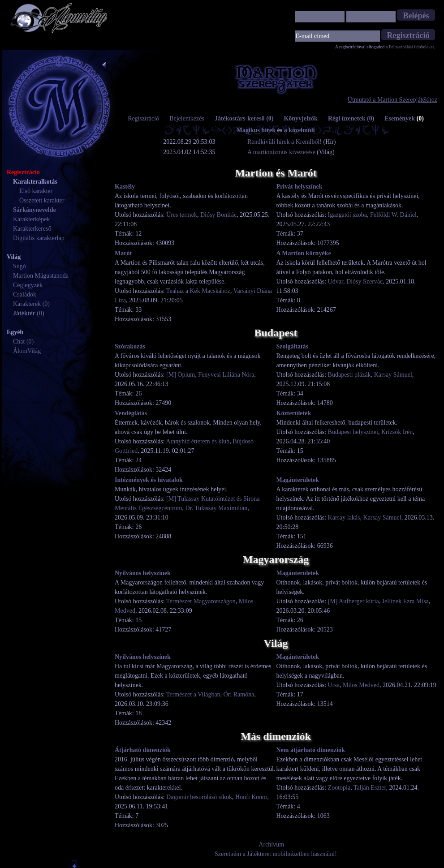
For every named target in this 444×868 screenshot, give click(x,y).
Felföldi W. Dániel (393, 215)
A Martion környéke (304, 253)
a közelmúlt (300, 130)
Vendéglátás (131, 413)
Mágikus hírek (256, 130)
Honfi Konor (251, 797)
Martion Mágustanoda (41, 276)
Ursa (334, 685)
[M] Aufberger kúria (353, 601)
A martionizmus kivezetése (281, 152)
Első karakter (36, 191)
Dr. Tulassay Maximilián (216, 508)
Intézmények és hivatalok (149, 480)
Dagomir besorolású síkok (199, 797)
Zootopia (339, 788)
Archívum (271, 844)
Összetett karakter (42, 200)
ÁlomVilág (27, 351)
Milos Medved (361, 685)
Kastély (125, 187)
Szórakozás (130, 346)
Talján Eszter (370, 788)
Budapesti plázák (349, 375)
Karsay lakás (344, 518)
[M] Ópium (181, 375)
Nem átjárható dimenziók (311, 750)
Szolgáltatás (293, 346)
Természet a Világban (193, 694)
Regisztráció (143, 118)
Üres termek (182, 215)
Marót (123, 253)
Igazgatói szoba (347, 215)
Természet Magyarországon (201, 601)
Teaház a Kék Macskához (198, 291)
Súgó (19, 266)
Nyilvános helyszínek (143, 573)
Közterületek (294, 413)
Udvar (336, 281)
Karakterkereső (32, 229)
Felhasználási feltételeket (412, 47)
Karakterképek (31, 219)
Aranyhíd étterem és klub (198, 441)
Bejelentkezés (187, 118)
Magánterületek (298, 480)
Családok (25, 294)
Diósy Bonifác (218, 215)
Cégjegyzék (28, 285)
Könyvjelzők (300, 118)
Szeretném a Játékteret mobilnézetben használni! (276, 854)
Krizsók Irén (397, 432)
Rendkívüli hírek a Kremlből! (285, 142)
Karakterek (27, 304)
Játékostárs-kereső (244, 118)
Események (404, 118)
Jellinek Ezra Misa (405, 601)
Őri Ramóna (239, 694)
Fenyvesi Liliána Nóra (226, 375)
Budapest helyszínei (353, 432)
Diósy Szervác (364, 281)
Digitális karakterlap (39, 238)
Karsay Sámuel (393, 375)
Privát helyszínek (300, 187)
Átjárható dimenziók (143, 750)
